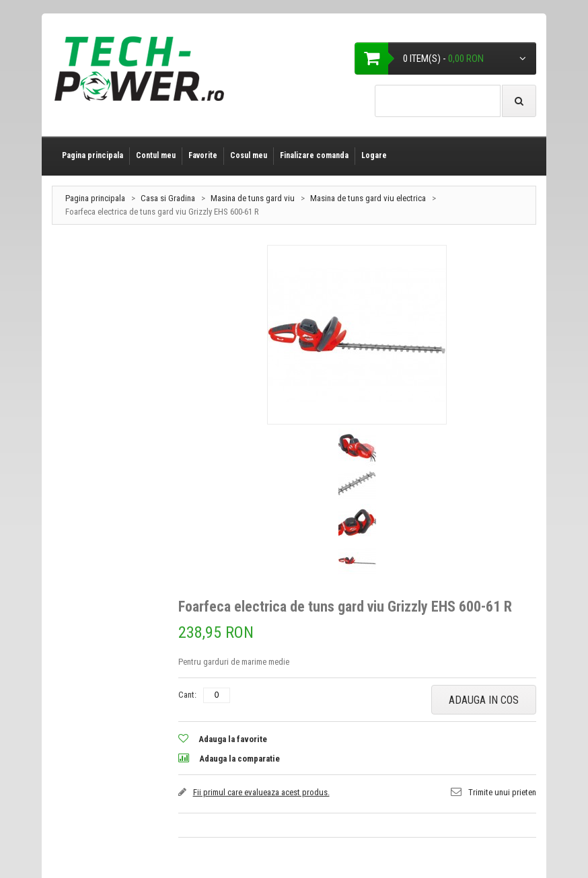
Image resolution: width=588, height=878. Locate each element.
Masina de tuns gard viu (253, 198)
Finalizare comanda (314, 155)
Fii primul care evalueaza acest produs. (261, 792)
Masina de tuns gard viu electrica (368, 198)
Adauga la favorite (233, 739)
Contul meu (156, 155)
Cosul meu (249, 155)
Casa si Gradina (168, 198)
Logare (374, 155)
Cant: (187, 695)
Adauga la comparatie (240, 759)
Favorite (203, 155)
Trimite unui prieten (502, 792)
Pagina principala (93, 155)
